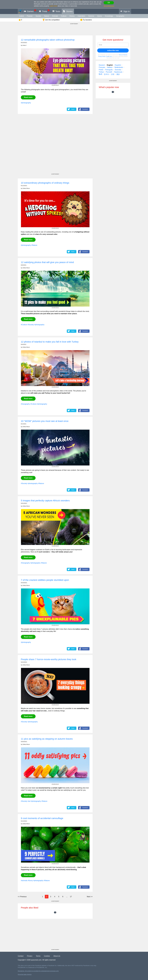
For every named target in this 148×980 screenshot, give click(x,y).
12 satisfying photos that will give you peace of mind (47, 262)
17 (71, 897)
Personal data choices (25, 974)
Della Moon (26, 188)
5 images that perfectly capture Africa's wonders (45, 501)
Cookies (47, 956)
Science (91, 16)
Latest (22, 16)
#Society (31, 325)
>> (90, 897)
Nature (47, 16)
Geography (120, 16)
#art (29, 801)
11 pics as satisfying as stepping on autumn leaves (47, 739)
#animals (24, 881)
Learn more (53, 6)
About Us (57, 956)
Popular (30, 16)
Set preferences (109, 6)
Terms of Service (123, 55)
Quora (99, 16)
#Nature (34, 245)
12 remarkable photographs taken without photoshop (48, 40)
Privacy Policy (102, 56)
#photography (26, 103)
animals (55, 16)
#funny (30, 881)
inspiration (82, 16)
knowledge (109, 16)
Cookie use (109, 56)
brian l (25, 45)
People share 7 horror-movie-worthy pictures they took (49, 659)
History (72, 16)
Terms (38, 956)
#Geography (25, 404)
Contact (21, 956)
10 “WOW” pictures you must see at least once (45, 421)
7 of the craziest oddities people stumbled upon (45, 580)
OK (109, 3)
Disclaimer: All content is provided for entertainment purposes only (38, 971)
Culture (64, 16)
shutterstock (55, 85)
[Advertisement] (55, 146)
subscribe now (113, 50)
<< (22, 897)
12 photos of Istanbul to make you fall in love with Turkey (50, 342)
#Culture (24, 325)
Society (38, 16)
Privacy (30, 956)
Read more (28, 97)
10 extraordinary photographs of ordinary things (45, 183)
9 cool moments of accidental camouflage (42, 818)
